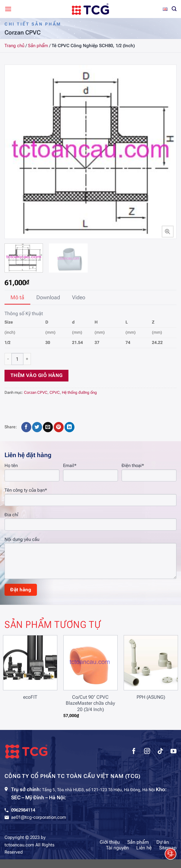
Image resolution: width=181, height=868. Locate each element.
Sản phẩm (38, 46)
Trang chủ (14, 46)
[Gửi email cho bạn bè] (48, 427)
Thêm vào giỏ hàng (37, 375)
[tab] (17, 297)
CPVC (55, 392)
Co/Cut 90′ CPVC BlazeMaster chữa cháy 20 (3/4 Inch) (90, 703)
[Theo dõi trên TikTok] (160, 752)
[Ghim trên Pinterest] (59, 427)
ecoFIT (30, 697)
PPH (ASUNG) (151, 697)
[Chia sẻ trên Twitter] (37, 427)
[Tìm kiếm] (174, 9)
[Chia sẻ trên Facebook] (26, 427)
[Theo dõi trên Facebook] (134, 752)
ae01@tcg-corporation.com (39, 817)
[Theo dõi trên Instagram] (147, 752)
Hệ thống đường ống (79, 392)
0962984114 (23, 810)
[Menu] (8, 9)
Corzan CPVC (36, 392)
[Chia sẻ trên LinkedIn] (69, 427)
